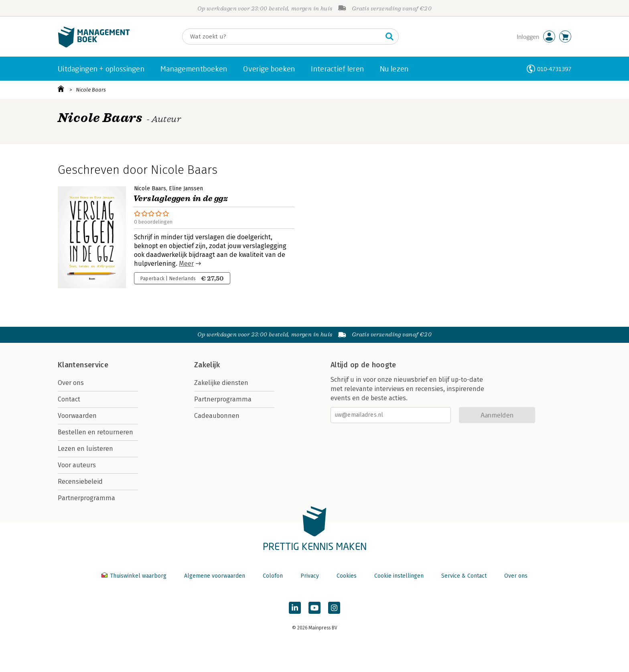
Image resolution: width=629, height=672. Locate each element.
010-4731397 (554, 69)
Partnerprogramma (86, 498)
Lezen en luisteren (85, 449)
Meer (186, 264)
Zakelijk (207, 365)
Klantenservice (83, 365)
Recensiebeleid (80, 482)
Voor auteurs (77, 465)
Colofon (273, 576)
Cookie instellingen (399, 576)
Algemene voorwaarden (215, 576)
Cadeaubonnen (217, 416)
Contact (69, 399)
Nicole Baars (91, 90)
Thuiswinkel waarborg (135, 576)
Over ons (71, 383)
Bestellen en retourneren (95, 432)
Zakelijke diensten (221, 383)
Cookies (347, 576)
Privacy (310, 576)
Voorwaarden (77, 416)
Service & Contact (464, 576)
